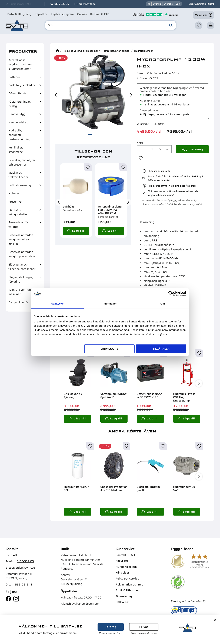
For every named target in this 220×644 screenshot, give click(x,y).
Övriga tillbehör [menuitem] (18, 302)
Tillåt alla (161, 349)
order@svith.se (87, 4)
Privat (144, 627)
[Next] (131, 95)
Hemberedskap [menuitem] (18, 122)
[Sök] (171, 25)
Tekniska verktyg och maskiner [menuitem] (22, 292)
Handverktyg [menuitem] (17, 114)
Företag (111, 627)
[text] (149, 132)
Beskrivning (146, 222)
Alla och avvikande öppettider (80, 604)
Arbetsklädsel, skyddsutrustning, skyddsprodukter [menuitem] (20, 64)
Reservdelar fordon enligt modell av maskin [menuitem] (21, 239)
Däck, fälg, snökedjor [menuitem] (22, 85)
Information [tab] (110, 304)
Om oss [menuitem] (82, 14)
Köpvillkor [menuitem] (41, 14)
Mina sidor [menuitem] (122, 573)
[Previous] (56, 95)
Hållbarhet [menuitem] (122, 602)
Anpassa (109, 349)
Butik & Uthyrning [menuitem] (19, 14)
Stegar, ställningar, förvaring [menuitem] (21, 279)
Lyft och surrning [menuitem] (20, 185)
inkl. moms (208, 4)
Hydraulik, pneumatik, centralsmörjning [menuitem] (19, 135)
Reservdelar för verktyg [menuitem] (18, 225)
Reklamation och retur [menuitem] (130, 585)
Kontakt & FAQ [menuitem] (100, 14)
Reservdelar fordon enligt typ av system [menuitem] (22, 254)
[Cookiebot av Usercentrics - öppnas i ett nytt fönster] (171, 293)
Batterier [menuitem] (14, 77)
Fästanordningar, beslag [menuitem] (20, 104)
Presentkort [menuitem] (16, 202)
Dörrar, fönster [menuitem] (18, 93)
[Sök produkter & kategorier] (111, 25)
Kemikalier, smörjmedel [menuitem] (16, 150)
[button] (199, 25)
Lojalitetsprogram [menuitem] (62, 14)
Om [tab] (163, 304)
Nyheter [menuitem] (14, 193)
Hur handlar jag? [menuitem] (126, 567)
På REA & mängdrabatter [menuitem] (18, 212)
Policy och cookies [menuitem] (127, 579)
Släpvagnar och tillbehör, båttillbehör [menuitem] (22, 267)
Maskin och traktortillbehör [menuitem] (18, 175)
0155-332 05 (62, 4)
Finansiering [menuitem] (124, 596)
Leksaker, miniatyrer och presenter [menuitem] (22, 162)
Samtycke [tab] (57, 304)
